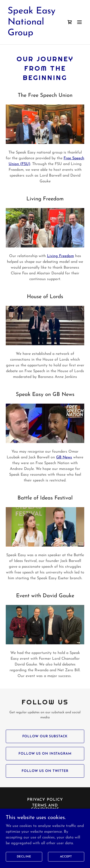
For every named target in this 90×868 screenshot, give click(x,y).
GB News (64, 457)
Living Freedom (60, 256)
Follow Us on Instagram (45, 754)
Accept (66, 860)
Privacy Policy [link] (45, 800)
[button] (79, 22)
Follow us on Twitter (45, 771)
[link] (33, 34)
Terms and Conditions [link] (45, 807)
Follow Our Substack (45, 736)
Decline (24, 860)
